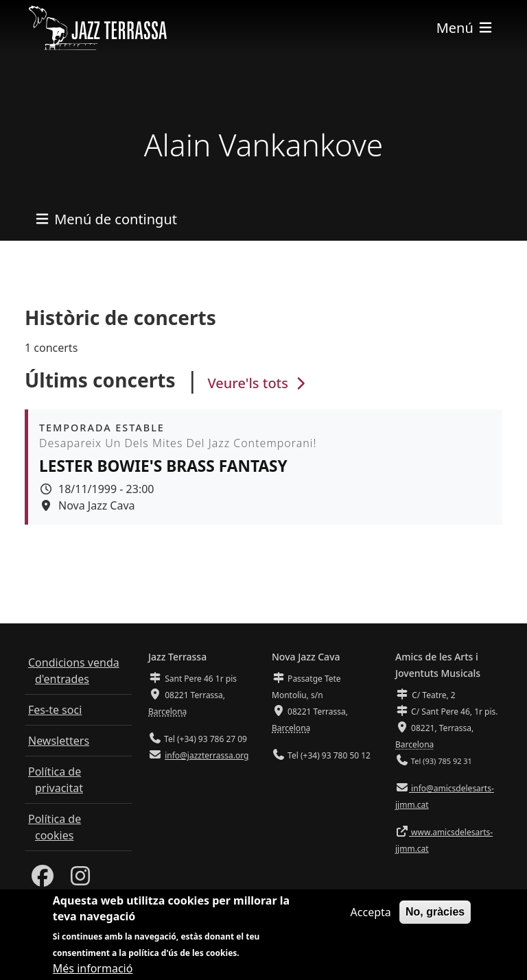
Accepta (371, 918)
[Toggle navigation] (465, 28)
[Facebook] (43, 880)
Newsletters (59, 741)
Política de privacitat (56, 780)
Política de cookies (55, 827)
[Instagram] (80, 880)
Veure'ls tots (258, 383)
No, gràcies (435, 917)
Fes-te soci (55, 710)
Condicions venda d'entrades (74, 671)
